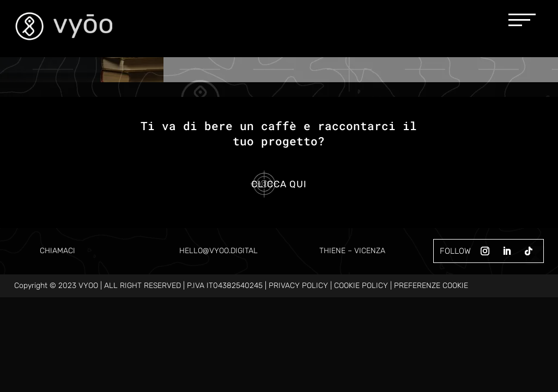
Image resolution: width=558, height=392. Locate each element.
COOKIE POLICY (361, 286)
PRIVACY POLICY (298, 286)
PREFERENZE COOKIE (431, 286)
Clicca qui (279, 184)
